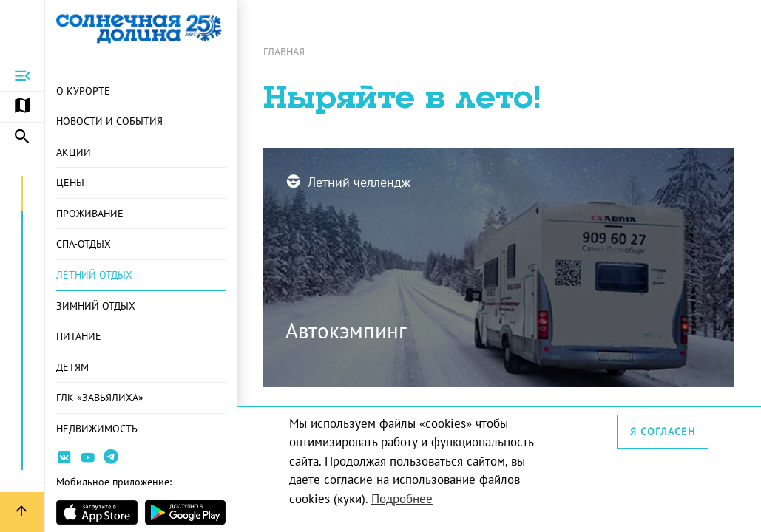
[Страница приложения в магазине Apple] (97, 512)
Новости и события (109, 121)
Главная (284, 51)
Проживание (90, 213)
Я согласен (663, 432)
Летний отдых (94, 274)
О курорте (83, 91)
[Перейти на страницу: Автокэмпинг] (499, 267)
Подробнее (402, 499)
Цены (70, 182)
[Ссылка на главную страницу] (141, 28)
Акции (74, 152)
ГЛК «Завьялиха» (100, 397)
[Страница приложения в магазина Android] (186, 512)
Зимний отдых (96, 306)
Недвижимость (97, 428)
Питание (79, 336)
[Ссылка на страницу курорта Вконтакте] (64, 460)
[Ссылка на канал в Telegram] (113, 463)
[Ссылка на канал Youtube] (88, 460)
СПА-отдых (84, 243)
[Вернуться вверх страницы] (22, 512)
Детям (72, 367)
